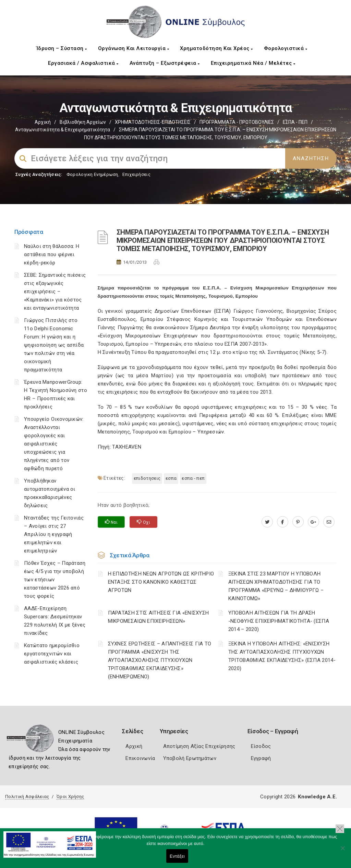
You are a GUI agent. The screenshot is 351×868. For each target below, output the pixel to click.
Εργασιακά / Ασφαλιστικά (83, 63)
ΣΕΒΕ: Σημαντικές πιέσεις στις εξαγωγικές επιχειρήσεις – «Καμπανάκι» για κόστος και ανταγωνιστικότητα (55, 292)
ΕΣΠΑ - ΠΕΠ (295, 122)
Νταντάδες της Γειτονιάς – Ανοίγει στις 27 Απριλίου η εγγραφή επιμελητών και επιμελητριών (54, 534)
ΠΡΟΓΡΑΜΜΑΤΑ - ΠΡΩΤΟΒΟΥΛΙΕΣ (237, 122)
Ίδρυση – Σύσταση (62, 48)
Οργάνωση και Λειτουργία (134, 48)
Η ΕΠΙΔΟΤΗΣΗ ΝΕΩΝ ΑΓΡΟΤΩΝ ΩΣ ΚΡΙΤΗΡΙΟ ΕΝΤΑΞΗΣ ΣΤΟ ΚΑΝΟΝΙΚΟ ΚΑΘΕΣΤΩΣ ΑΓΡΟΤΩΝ (161, 582)
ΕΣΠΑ (171, 478)
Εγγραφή (261, 758)
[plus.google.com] (313, 522)
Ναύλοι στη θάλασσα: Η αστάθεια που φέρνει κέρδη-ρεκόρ (52, 254)
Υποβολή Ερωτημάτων (190, 758)
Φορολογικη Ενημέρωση (92, 174)
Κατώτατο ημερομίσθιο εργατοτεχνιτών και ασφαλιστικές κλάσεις (52, 654)
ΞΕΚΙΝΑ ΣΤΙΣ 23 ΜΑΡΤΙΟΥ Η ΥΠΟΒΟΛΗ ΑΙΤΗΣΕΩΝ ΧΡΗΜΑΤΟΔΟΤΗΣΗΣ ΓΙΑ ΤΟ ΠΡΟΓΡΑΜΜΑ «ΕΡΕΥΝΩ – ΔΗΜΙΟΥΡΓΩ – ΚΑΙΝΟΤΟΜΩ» (276, 586)
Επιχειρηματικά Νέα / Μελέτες (253, 63)
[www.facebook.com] (283, 522)
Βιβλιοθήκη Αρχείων (83, 122)
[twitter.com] (267, 522)
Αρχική (43, 122)
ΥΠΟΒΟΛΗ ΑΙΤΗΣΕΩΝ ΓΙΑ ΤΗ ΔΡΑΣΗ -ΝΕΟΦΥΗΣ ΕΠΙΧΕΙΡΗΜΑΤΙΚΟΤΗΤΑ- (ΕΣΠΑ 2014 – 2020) (279, 621)
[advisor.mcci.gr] (329, 522)
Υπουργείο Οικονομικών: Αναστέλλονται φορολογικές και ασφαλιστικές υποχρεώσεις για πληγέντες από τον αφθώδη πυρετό (54, 444)
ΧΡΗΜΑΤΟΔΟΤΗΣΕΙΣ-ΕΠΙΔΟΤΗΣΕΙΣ (153, 122)
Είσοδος (261, 746)
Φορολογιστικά (286, 48)
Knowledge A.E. (317, 797)
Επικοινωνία (140, 758)
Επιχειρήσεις (136, 174)
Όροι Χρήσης (70, 796)
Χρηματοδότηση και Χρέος (216, 48)
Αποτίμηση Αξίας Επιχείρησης (199, 746)
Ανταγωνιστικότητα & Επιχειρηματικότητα (63, 130)
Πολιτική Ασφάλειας (27, 796)
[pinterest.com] (298, 522)
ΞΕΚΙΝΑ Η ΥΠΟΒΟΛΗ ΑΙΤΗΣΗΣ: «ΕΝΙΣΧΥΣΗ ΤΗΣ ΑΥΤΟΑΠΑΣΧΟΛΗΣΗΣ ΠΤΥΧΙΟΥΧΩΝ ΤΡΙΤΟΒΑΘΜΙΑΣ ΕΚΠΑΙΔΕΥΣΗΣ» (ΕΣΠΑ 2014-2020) (282, 656)
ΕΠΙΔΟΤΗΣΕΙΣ (147, 478)
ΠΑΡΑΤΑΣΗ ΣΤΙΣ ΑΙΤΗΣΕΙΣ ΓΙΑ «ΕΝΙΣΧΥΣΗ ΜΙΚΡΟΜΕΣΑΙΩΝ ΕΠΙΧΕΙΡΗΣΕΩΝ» (159, 617)
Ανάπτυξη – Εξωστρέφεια (165, 63)
